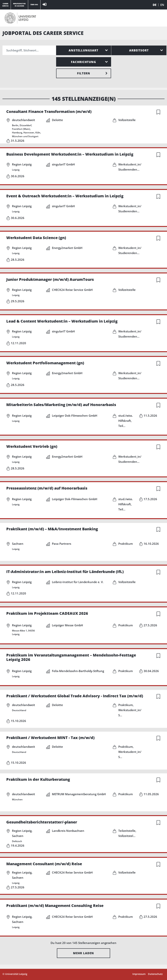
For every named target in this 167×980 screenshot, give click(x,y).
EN (162, 5)
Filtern (84, 73)
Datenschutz (155, 974)
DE (155, 5)
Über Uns (34, 4)
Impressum (139, 974)
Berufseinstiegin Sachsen (19, 5)
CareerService (5, 5)
